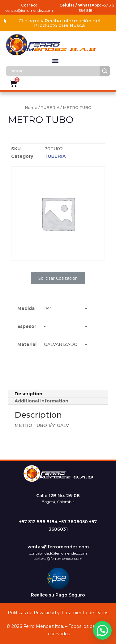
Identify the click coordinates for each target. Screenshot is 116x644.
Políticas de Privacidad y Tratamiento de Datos (58, 613)
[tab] (58, 394)
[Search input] (54, 71)
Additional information (41, 401)
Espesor (27, 326)
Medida (26, 308)
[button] (58, 23)
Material (27, 344)
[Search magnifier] (105, 71)
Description (28, 394)
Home (31, 108)
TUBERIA (50, 108)
